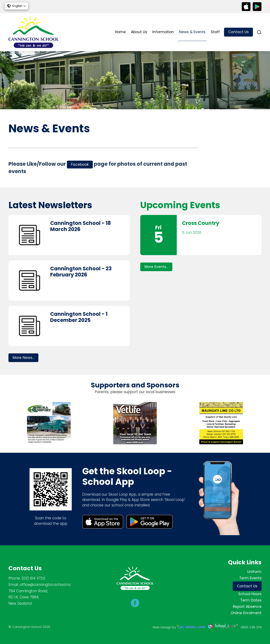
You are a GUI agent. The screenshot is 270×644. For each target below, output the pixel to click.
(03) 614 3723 (33, 578)
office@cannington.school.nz (45, 585)
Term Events (250, 578)
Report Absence (247, 607)
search (259, 32)
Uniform (254, 572)
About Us (139, 32)
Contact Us (238, 32)
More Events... (156, 267)
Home (120, 32)
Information (163, 32)
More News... (23, 358)
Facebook (80, 164)
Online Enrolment (246, 613)
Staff (215, 32)
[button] (16, 6)
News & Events (192, 32)
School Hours (250, 594)
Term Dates (251, 600)
